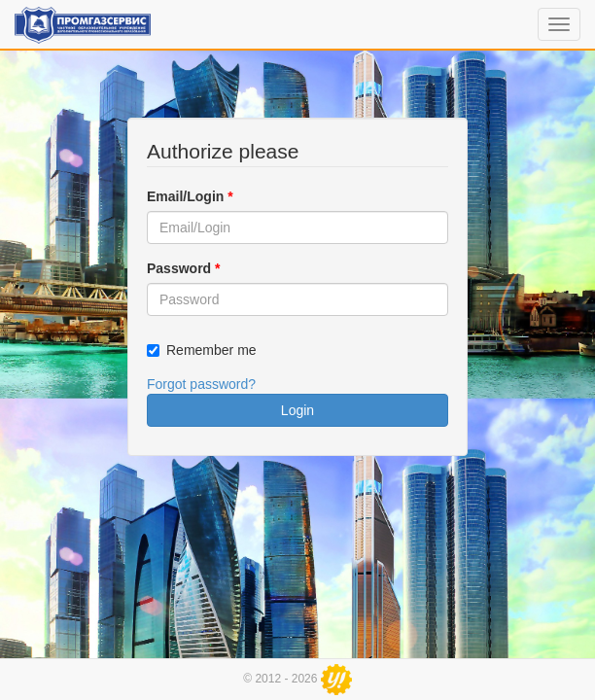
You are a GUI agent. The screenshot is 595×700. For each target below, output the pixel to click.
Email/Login (190, 196)
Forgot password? (201, 384)
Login (297, 410)
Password (183, 268)
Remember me (211, 350)
